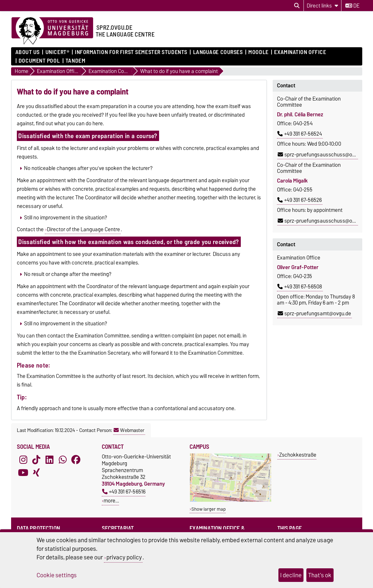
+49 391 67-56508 (300, 287)
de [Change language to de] (352, 6)
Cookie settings (57, 575)
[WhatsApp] (63, 460)
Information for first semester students (131, 52)
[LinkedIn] (49, 460)
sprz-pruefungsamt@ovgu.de (314, 314)
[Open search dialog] (297, 6)
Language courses (218, 52)
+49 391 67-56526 (300, 200)
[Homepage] (52, 31)
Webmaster (129, 430)
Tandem (75, 61)
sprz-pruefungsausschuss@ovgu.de (322, 155)
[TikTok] (36, 460)
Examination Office (300, 52)
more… (111, 500)
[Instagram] (23, 460)
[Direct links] (322, 6)
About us (28, 52)
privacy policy (124, 557)
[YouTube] (23, 472)
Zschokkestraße (298, 455)
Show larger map (209, 509)
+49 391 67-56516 (124, 492)
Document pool (39, 61)
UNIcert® (57, 52)
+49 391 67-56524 (300, 134)
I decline (291, 575)
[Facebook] (76, 460)
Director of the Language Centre (83, 229)
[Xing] (36, 472)
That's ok (320, 575)
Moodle (258, 52)
